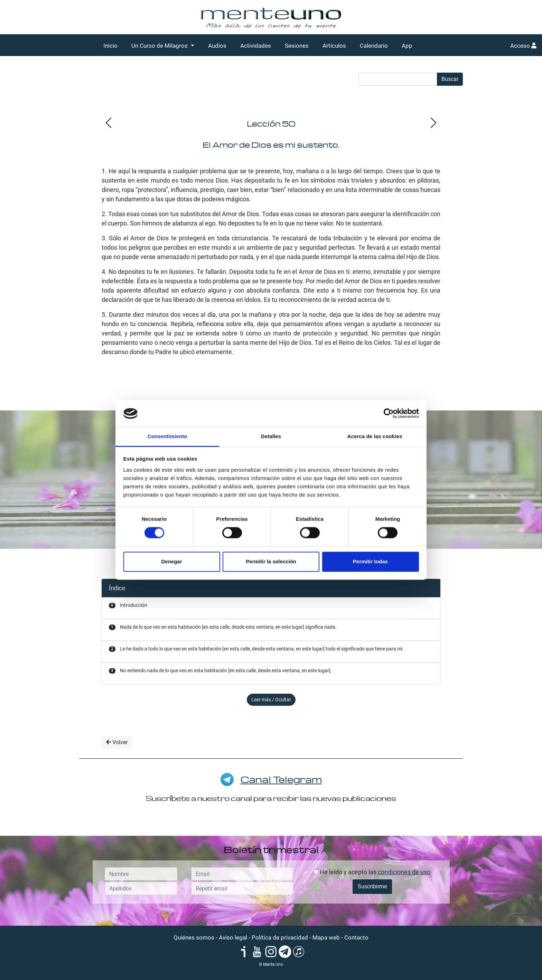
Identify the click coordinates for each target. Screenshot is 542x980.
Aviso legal (233, 937)
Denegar (171, 561)
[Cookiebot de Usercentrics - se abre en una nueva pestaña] (389, 414)
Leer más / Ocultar (271, 700)
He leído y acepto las (372, 872)
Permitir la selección (271, 561)
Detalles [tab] (271, 436)
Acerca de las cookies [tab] (375, 436)
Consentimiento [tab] (167, 436)
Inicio (110, 46)
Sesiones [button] (297, 46)
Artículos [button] (334, 46)
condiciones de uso (404, 872)
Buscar (450, 79)
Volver (117, 742)
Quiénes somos (194, 937)
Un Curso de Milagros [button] (160, 46)
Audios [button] (217, 46)
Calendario (374, 46)
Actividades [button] (256, 46)
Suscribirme (372, 886)
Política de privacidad (280, 937)
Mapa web (326, 937)
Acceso (523, 46)
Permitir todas (370, 561)
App (407, 46)
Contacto (356, 937)
